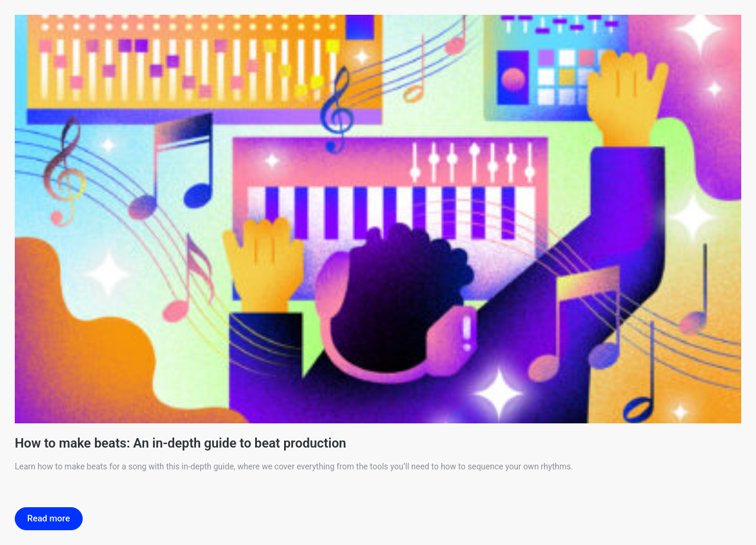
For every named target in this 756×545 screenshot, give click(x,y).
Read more (49, 518)
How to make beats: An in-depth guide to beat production (180, 443)
